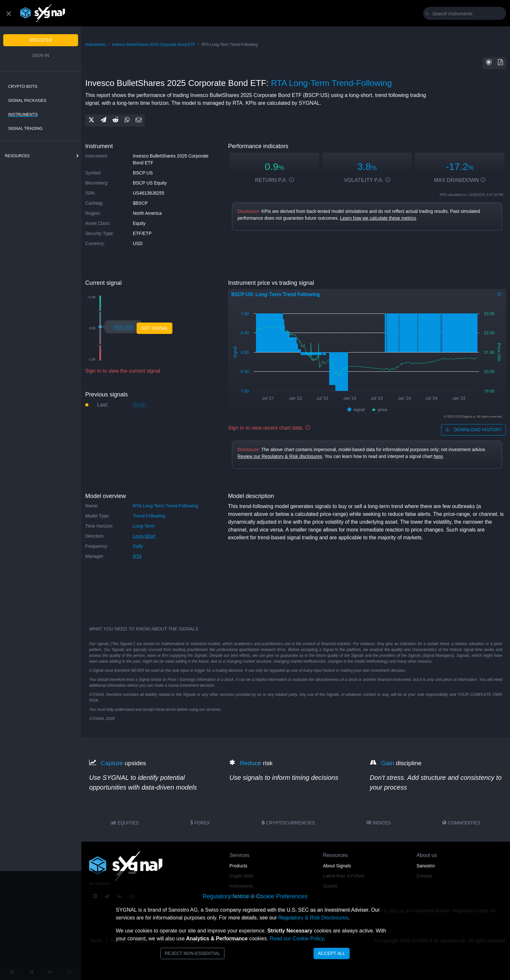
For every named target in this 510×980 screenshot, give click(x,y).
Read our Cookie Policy (297, 939)
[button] (489, 63)
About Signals (337, 866)
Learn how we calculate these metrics (378, 218)
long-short (144, 536)
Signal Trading (25, 129)
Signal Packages (27, 101)
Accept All (332, 953)
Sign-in (41, 55)
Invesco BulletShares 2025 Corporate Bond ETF (154, 45)
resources (17, 156)
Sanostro (425, 866)
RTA (137, 556)
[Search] (466, 14)
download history (474, 430)
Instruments (23, 115)
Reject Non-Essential (192, 953)
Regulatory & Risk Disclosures (313, 918)
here (438, 456)
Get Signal (154, 328)
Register (41, 40)
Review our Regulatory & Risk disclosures (280, 456)
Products (238, 866)
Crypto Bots (23, 87)
